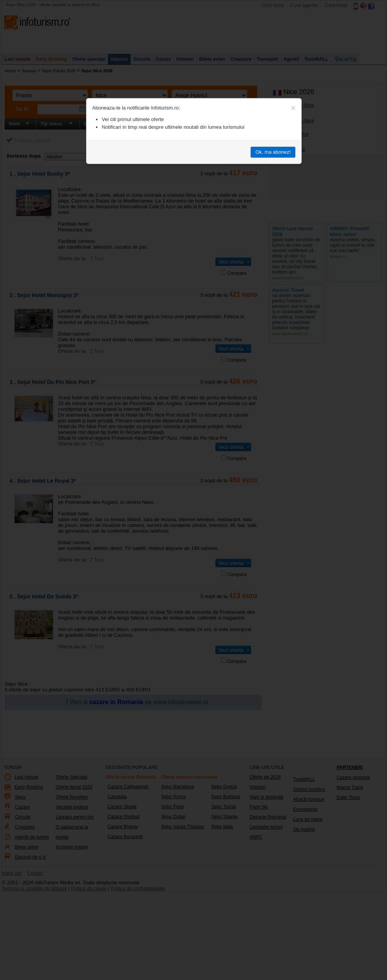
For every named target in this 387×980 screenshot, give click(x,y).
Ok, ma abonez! (273, 152)
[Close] (293, 108)
